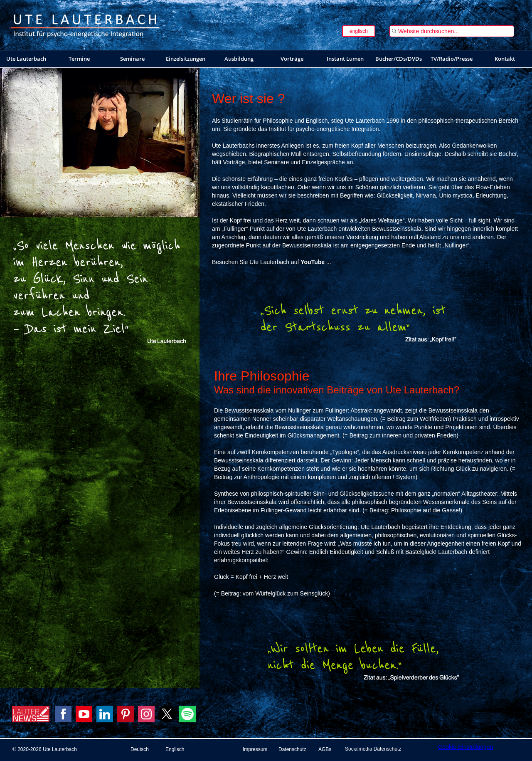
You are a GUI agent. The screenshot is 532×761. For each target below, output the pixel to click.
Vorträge (292, 59)
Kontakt (505, 59)
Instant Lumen (345, 59)
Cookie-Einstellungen (465, 747)
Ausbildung (239, 59)
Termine (79, 59)
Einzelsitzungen (186, 59)
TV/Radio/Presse (452, 59)
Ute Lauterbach (26, 59)
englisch (359, 31)
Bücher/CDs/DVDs (399, 59)
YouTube (313, 262)
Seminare (132, 59)
